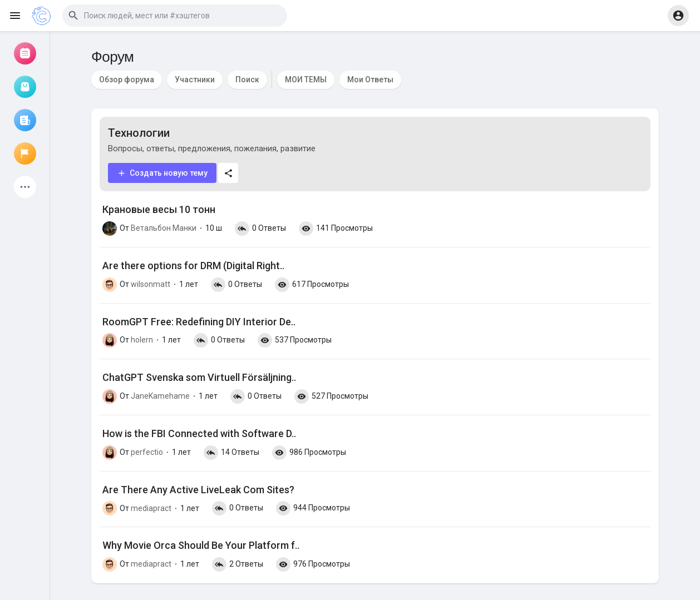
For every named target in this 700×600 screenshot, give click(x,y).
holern (142, 340)
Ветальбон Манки (164, 228)
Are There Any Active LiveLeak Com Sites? (198, 490)
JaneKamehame (160, 396)
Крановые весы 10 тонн (159, 209)
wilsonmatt (151, 284)
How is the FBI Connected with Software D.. (199, 433)
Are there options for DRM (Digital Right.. (193, 266)
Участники (195, 80)
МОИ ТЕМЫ (306, 80)
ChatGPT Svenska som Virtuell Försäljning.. (199, 377)
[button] (175, 16)
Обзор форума (127, 80)
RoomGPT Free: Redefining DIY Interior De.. (199, 322)
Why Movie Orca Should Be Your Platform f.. (201, 545)
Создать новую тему (162, 173)
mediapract (151, 508)
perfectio (147, 452)
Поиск (247, 80)
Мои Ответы (370, 80)
